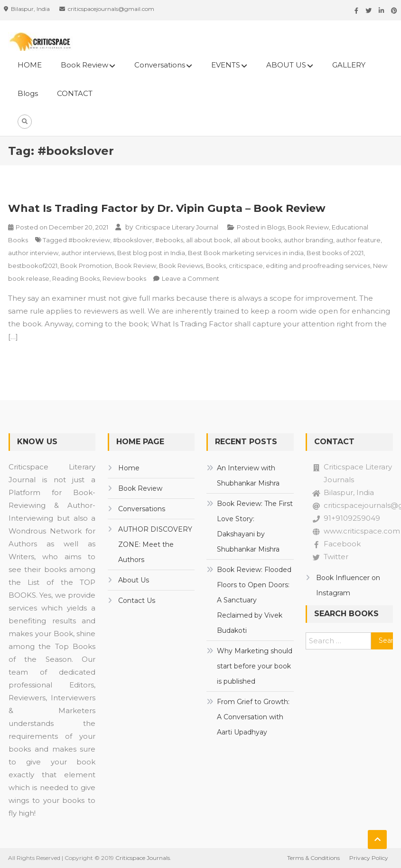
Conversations (160, 65)
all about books (257, 240)
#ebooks (169, 240)
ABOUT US (286, 65)
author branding (308, 240)
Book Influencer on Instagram (348, 585)
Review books (124, 278)
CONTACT (75, 93)
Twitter (336, 557)
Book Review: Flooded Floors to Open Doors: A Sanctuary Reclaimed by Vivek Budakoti (254, 600)
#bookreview (89, 240)
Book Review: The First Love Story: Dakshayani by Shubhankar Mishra (255, 526)
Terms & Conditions (313, 858)
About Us (134, 580)
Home (129, 468)
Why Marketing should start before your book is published (255, 666)
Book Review (84, 65)
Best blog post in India (151, 253)
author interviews (88, 253)
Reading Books (76, 278)
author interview (33, 253)
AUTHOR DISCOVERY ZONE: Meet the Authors (155, 544)
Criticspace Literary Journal (177, 227)
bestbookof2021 (33, 266)
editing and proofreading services (318, 266)
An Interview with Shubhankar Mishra (248, 476)
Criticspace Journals (143, 858)
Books (216, 266)
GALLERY (349, 65)
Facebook (342, 544)
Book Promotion (86, 266)
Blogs (28, 93)
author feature (358, 240)
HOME (30, 65)
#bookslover (133, 240)
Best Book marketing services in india (246, 253)
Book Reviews (181, 266)
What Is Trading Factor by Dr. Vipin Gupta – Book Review (167, 208)
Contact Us (137, 601)
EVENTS (226, 65)
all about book (208, 240)
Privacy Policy (369, 858)
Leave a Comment (191, 278)
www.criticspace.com (362, 531)
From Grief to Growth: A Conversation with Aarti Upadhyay (253, 717)
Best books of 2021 (335, 253)
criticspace (246, 266)
